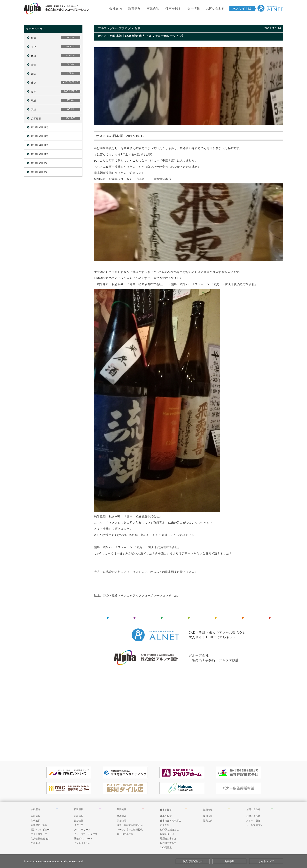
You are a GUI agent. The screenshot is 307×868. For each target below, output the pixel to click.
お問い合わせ (215, 8)
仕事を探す (173, 8)
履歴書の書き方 (168, 838)
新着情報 (134, 8)
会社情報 (35, 816)
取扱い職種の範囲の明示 (130, 825)
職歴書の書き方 (168, 843)
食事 (138, 28)
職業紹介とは (167, 834)
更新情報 (79, 821)
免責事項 (35, 843)
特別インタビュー (40, 830)
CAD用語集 (166, 847)
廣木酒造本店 (162, 179)
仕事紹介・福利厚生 (171, 821)
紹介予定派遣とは (169, 830)
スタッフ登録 (253, 821)
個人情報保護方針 (40, 838)
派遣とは (165, 825)
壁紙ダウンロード (83, 838)
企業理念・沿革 (39, 825)
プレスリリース (82, 830)
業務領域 (122, 821)
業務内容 (122, 809)
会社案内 (116, 8)
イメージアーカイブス (86, 834)
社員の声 (208, 821)
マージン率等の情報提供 (130, 830)
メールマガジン (254, 825)
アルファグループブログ (115, 28)
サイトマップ (266, 861)
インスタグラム (82, 843)
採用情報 (194, 8)
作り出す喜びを (125, 834)
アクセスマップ (39, 834)
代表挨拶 (35, 821)
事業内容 (153, 8)
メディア (79, 825)
